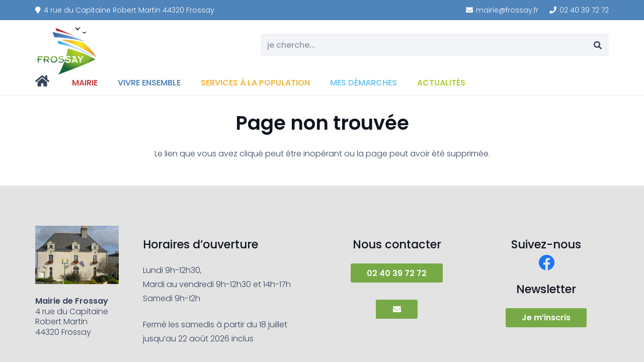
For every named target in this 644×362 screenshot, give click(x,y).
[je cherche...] (435, 46)
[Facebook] (546, 262)
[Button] (397, 309)
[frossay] (67, 50)
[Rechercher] (597, 46)
